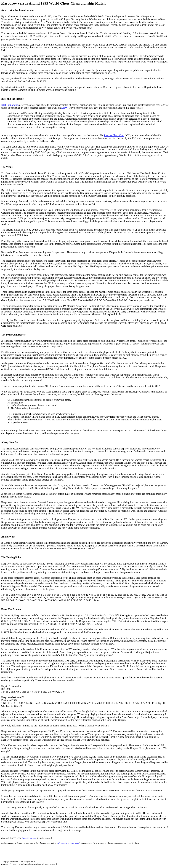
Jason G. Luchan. (29, 838)
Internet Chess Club (114, 135)
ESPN (64, 108)
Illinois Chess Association (69, 843)
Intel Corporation (10, 105)
